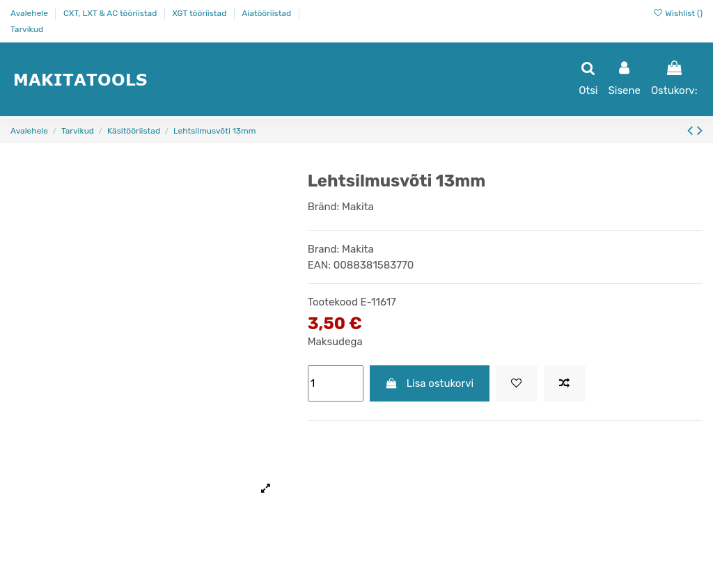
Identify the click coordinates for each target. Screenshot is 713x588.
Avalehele (30, 13)
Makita (358, 207)
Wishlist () (677, 13)
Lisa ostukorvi (429, 383)
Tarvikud (27, 29)
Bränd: (324, 207)
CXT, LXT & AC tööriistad (111, 13)
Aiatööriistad (267, 13)
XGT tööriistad (200, 13)
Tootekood (333, 302)
